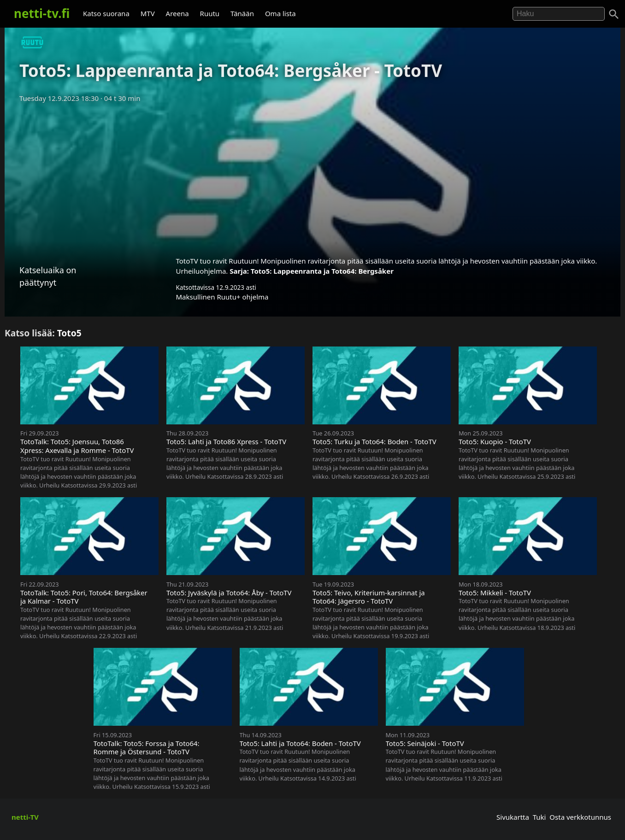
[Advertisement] (312, 176)
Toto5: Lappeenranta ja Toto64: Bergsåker (322, 271)
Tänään (242, 13)
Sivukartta (513, 817)
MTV (148, 13)
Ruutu (210, 13)
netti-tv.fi (42, 13)
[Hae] (559, 14)
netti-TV (25, 817)
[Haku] (614, 14)
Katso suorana (106, 13)
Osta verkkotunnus (580, 817)
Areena (177, 13)
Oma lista (280, 13)
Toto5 (69, 333)
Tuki (540, 817)
